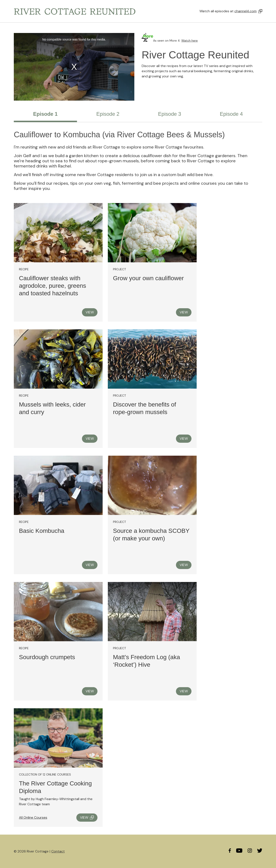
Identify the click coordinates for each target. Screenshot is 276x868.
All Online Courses (33, 817)
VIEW (90, 312)
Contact (58, 851)
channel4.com (245, 11)
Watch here (190, 41)
